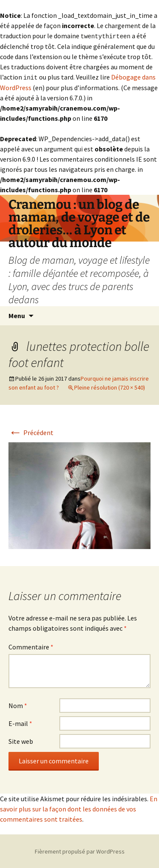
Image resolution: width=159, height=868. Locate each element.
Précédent (31, 432)
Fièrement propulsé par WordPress (80, 851)
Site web (21, 740)
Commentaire (31, 646)
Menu (17, 315)
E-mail (20, 723)
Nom (18, 705)
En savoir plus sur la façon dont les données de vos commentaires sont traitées (79, 808)
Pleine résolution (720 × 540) (110, 387)
